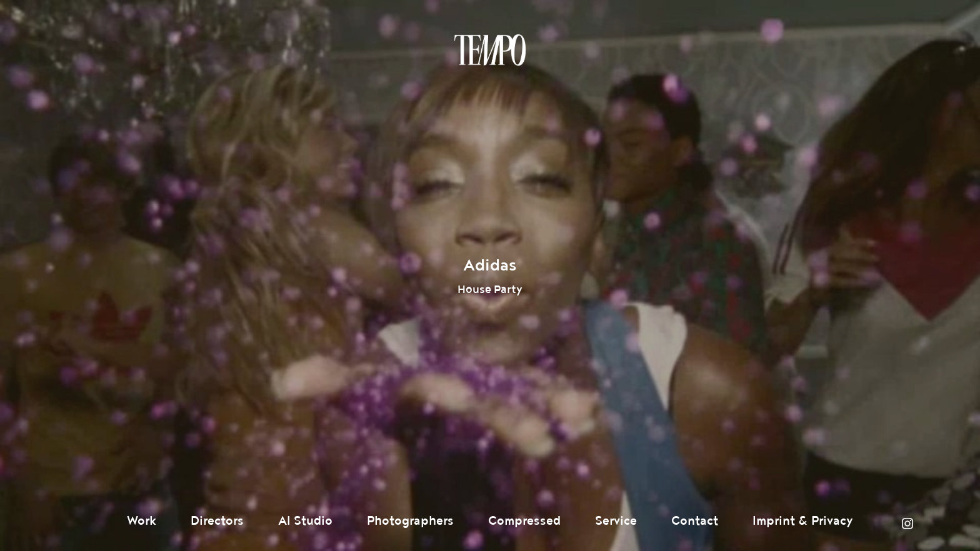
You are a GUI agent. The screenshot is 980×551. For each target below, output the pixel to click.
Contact (695, 521)
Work (142, 521)
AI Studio (305, 521)
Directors (217, 521)
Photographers (410, 521)
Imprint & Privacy (803, 521)
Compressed (524, 521)
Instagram (907, 524)
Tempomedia (490, 50)
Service (616, 521)
